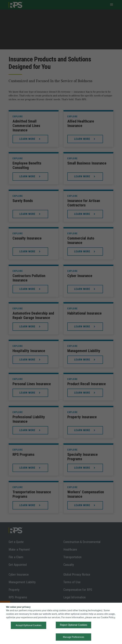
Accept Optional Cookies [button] (29, 625)
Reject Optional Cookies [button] (74, 625)
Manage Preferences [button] (74, 637)
